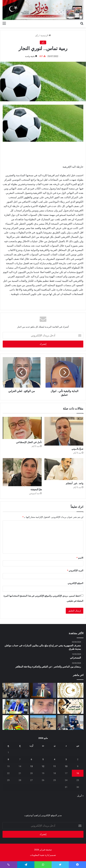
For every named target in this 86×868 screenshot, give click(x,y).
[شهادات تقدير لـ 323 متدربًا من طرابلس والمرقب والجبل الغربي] (16, 706)
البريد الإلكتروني (75, 570)
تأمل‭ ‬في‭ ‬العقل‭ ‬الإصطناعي (29, 442)
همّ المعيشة (36, 489)
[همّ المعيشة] (22, 472)
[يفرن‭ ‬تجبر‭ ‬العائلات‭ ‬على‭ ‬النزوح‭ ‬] (16, 722)
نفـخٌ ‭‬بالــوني (77, 449)
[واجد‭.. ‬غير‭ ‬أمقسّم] (64, 469)
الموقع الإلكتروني (75, 583)
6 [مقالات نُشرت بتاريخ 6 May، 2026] (31, 759)
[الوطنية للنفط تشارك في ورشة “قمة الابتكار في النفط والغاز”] (43, 690)
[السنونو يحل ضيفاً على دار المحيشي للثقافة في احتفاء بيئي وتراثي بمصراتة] (70, 706)
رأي (37, 35)
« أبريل (80, 796)
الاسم (80, 558)
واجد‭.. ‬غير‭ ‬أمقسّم (75, 483)
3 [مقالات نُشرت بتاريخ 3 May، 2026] (66, 759)
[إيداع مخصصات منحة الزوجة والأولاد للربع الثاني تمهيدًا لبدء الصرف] (70, 690)
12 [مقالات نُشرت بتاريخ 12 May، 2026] (43, 766)
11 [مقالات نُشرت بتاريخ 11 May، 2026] (55, 766)
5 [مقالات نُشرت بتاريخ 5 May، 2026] (43, 759)
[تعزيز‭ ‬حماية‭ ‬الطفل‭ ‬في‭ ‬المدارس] (70, 722)
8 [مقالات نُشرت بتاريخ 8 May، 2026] (8, 759)
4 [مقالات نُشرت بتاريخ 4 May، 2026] (55, 759)
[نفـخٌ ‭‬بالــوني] (64, 431)
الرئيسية (46, 35)
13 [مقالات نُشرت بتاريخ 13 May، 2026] (31, 766)
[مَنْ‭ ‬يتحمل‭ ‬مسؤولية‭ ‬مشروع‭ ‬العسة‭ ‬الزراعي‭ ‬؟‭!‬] (43, 722)
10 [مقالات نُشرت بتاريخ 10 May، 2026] (66, 766)
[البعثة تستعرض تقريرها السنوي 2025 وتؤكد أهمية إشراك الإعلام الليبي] (16, 690)
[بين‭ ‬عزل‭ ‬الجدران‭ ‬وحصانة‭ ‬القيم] (43, 706)
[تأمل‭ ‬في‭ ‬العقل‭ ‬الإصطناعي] (22, 428)
